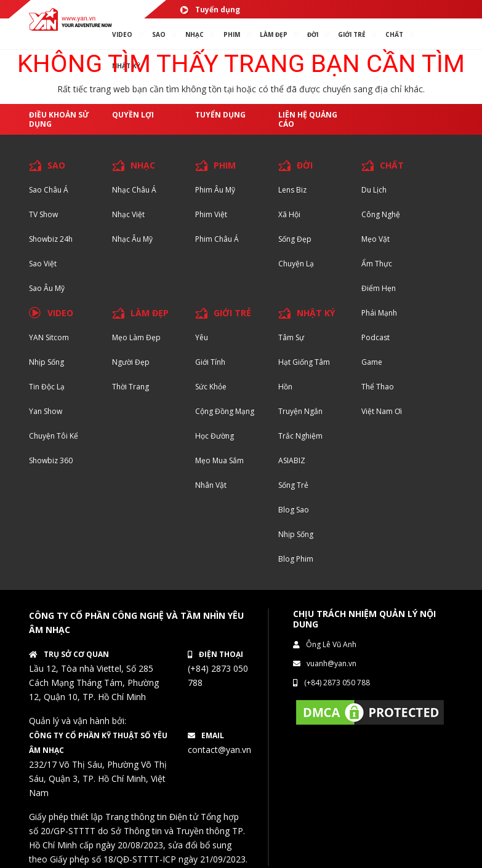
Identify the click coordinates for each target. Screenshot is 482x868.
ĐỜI (313, 34)
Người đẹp (131, 362)
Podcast (376, 337)
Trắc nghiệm (300, 436)
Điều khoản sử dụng (59, 119)
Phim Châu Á (217, 239)
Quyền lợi (133, 115)
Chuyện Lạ (296, 264)
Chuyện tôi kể (54, 436)
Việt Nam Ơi (382, 411)
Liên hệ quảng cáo (308, 119)
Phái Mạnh (379, 313)
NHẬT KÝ (316, 313)
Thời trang (131, 387)
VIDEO (122, 34)
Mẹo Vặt (376, 239)
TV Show (43, 214)
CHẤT (392, 165)
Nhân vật (211, 485)
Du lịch (374, 190)
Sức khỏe (211, 387)
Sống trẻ (293, 485)
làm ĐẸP (274, 34)
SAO (159, 34)
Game (372, 362)
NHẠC (195, 34)
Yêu (202, 337)
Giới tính (210, 362)
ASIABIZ (292, 460)
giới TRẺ (352, 34)
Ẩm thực (377, 264)
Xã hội (289, 214)
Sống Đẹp (295, 239)
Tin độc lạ (47, 387)
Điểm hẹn (379, 288)
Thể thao (378, 387)
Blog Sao (294, 510)
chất (394, 34)
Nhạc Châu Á (134, 190)
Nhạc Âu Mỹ (132, 239)
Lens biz (292, 190)
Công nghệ (381, 214)
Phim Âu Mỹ (215, 190)
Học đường (215, 436)
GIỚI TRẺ (232, 313)
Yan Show (46, 411)
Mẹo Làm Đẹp (136, 337)
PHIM (232, 34)
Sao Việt (43, 264)
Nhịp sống (46, 362)
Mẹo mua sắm (219, 460)
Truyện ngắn (300, 411)
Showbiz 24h (51, 239)
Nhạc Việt (128, 214)
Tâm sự (291, 337)
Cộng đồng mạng (225, 411)
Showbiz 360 (51, 460)
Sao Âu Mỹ (47, 288)
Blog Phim (296, 559)
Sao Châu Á (49, 190)
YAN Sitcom (49, 337)
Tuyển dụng (210, 10)
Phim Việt (211, 214)
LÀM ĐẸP (150, 313)
